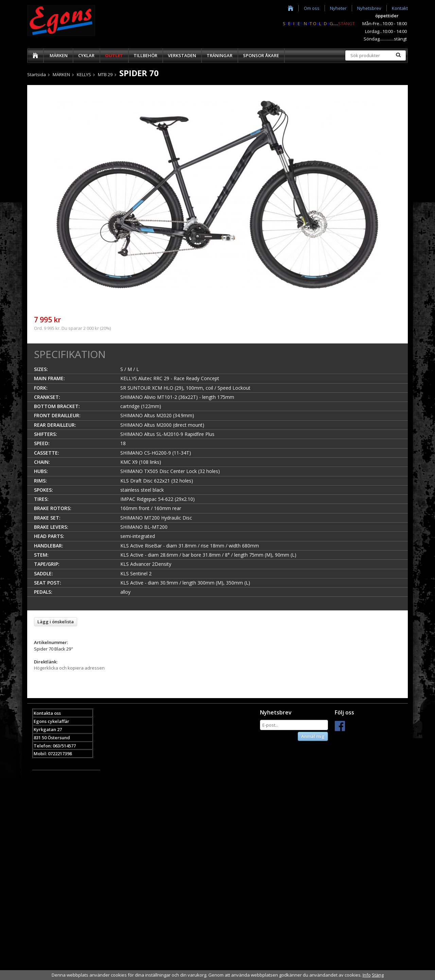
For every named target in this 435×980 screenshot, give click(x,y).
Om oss (312, 8)
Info (367, 975)
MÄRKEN (59, 55)
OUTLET (114, 55)
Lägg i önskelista (56, 622)
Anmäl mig (313, 736)
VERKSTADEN (182, 55)
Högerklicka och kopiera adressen (69, 668)
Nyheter (338, 8)
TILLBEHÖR (145, 55)
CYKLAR (86, 55)
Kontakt (400, 8)
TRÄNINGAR (220, 55)
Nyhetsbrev (369, 8)
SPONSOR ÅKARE (261, 55)
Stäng (378, 975)
